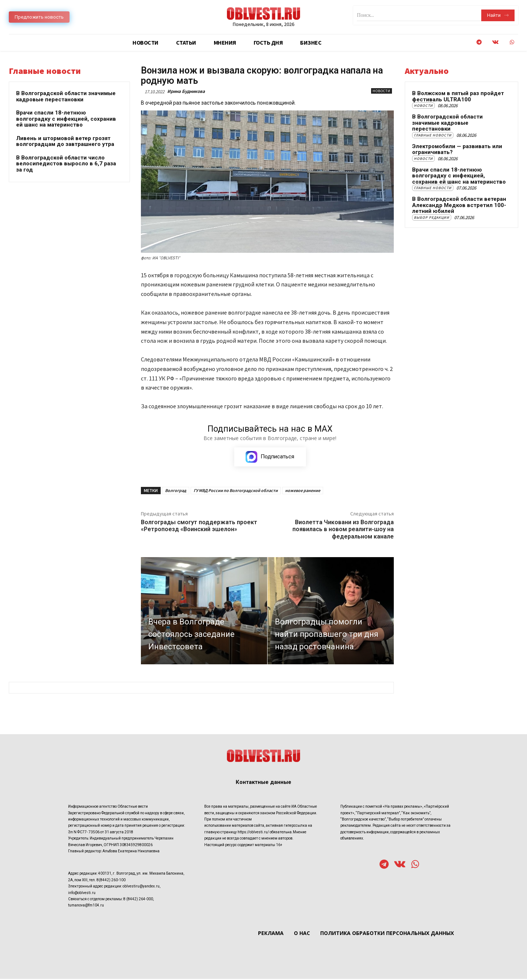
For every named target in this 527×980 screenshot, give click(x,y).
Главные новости (433, 135)
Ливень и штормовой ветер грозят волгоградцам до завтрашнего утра (65, 141)
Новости (382, 91)
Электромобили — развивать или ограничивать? (457, 149)
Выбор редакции (432, 217)
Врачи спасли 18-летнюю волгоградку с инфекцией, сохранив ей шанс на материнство (66, 119)
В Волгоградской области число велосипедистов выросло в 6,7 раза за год (66, 164)
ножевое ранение (303, 491)
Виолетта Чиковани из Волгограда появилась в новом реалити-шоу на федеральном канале (343, 530)
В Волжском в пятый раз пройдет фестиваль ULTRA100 (458, 96)
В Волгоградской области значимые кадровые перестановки (66, 96)
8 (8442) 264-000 (138, 900)
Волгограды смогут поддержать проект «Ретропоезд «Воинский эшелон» (199, 527)
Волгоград (176, 491)
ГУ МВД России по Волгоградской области (236, 491)
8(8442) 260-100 (111, 881)
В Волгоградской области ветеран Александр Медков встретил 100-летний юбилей (459, 205)
